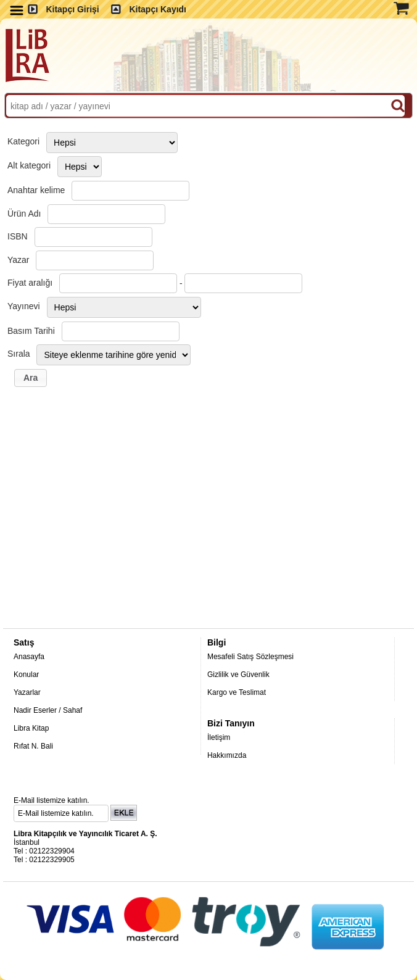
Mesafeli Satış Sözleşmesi (250, 657)
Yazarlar (27, 692)
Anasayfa (29, 657)
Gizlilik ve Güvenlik (238, 675)
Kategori (23, 141)
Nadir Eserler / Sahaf (48, 710)
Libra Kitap (31, 728)
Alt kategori (29, 165)
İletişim (219, 737)
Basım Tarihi (31, 331)
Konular (26, 675)
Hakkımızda (227, 755)
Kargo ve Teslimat (237, 692)
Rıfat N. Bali (33, 746)
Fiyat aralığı (30, 283)
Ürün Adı (24, 214)
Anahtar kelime (36, 190)
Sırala (19, 354)
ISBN (18, 236)
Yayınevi (24, 306)
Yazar (19, 260)
